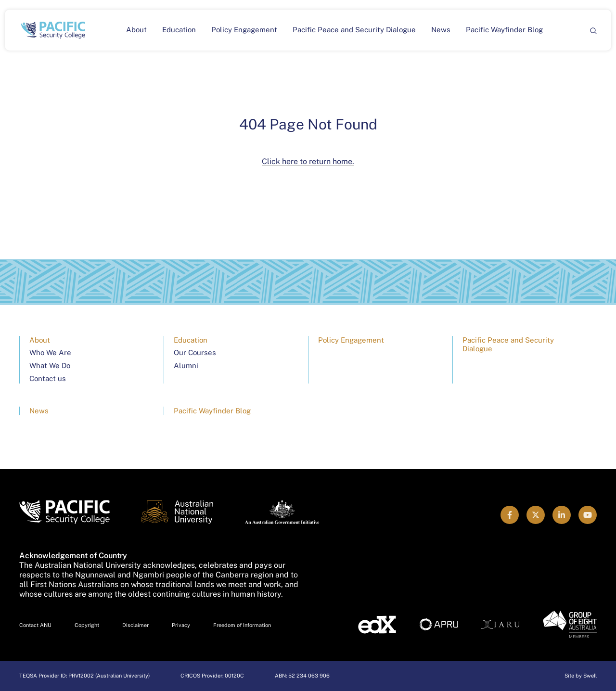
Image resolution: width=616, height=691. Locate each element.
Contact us (48, 378)
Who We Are (50, 352)
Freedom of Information (242, 625)
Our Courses (195, 352)
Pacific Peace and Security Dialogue (354, 30)
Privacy (181, 625)
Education (179, 30)
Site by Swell (581, 676)
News (441, 30)
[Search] (593, 30)
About (136, 30)
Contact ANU (35, 625)
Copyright (87, 625)
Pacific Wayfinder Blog (504, 30)
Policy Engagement (244, 30)
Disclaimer (135, 625)
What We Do (50, 365)
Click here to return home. (308, 161)
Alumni (186, 365)
